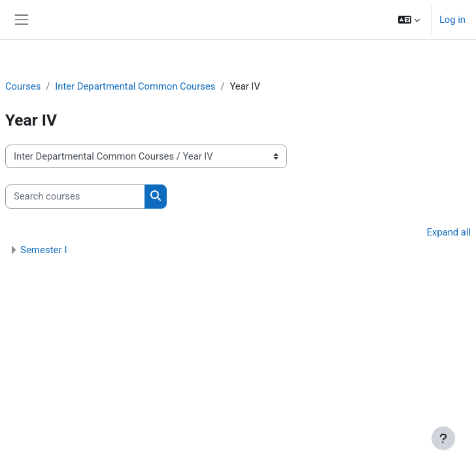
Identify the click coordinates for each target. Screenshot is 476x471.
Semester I (43, 250)
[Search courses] (75, 196)
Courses (23, 86)
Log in (452, 20)
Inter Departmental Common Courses (135, 86)
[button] (409, 20)
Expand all (449, 232)
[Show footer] (443, 438)
